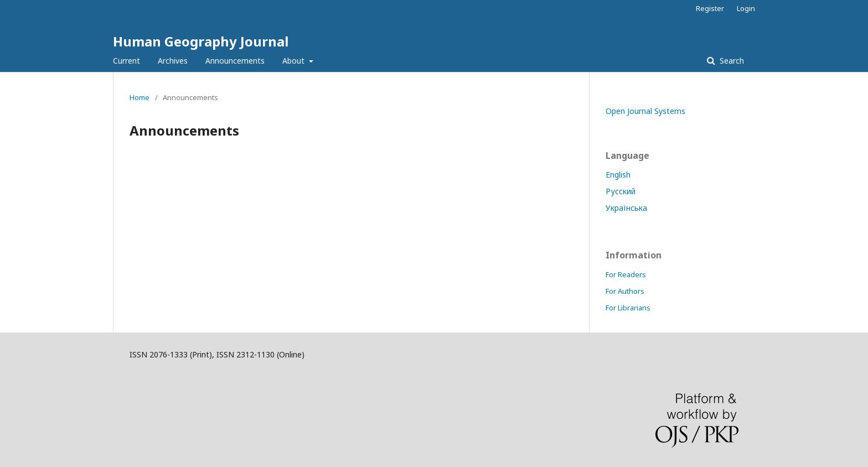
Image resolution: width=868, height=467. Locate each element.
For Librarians (628, 308)
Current (126, 61)
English (618, 175)
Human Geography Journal (201, 41)
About (294, 61)
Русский (621, 191)
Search (731, 61)
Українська (626, 208)
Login (746, 8)
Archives (173, 61)
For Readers (626, 274)
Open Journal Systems (645, 111)
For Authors (625, 291)
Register (710, 8)
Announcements (235, 61)
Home (139, 97)
